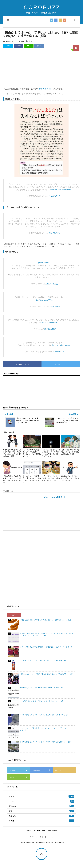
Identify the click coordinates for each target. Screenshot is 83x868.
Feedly (19, 777)
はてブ (39, 46)
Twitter (8, 46)
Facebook (18, 46)
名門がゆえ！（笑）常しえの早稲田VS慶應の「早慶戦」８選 (42, 688)
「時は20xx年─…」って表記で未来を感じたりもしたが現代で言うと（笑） (47, 674)
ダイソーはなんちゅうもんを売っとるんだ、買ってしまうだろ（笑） (45, 715)
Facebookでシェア (22, 364)
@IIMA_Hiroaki (44, 263)
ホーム (29, 830)
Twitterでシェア (61, 364)
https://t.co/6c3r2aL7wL (61, 345)
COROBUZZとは (39, 830)
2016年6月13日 (50, 329)
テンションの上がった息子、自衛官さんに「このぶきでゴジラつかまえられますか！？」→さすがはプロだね (47, 634)
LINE (29, 46)
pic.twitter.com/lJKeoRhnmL (60, 190)
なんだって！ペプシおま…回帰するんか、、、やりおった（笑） (43, 661)
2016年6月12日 (55, 196)
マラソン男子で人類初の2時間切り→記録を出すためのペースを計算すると (47, 647)
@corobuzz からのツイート (55, 497)
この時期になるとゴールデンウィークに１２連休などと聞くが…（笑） (46, 742)
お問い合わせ (52, 830)
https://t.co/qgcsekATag (44, 300)
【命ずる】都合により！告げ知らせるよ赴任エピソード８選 (42, 701)
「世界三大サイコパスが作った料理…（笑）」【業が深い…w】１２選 (45, 620)
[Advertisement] (41, 68)
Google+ (65, 770)
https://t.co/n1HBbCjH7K (49, 323)
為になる (29, 41)
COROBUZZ (42, 8)
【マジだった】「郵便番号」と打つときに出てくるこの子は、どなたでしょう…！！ (47, 729)
